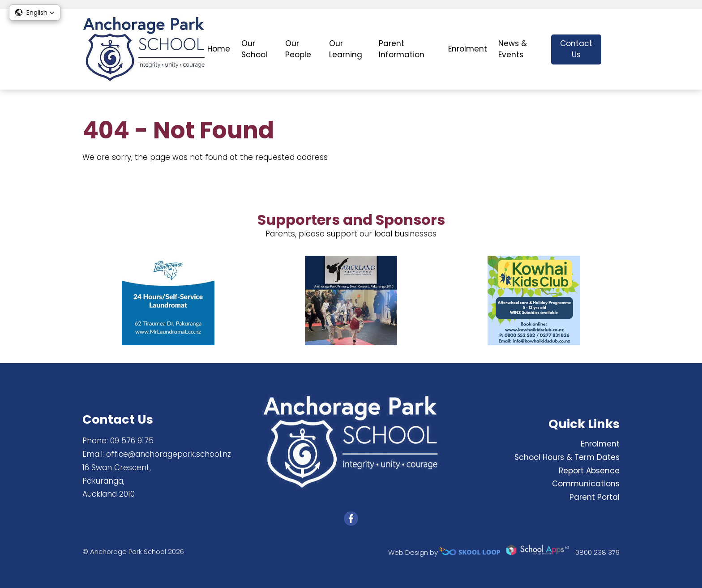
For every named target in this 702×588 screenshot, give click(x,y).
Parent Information (402, 49)
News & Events (513, 49)
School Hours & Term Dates (567, 457)
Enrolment (468, 49)
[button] (35, 13)
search (615, 49)
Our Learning (346, 49)
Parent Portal (595, 497)
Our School (254, 49)
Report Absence (589, 471)
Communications (586, 484)
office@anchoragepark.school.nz (169, 454)
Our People (298, 49)
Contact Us (576, 49)
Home (219, 49)
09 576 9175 (132, 441)
